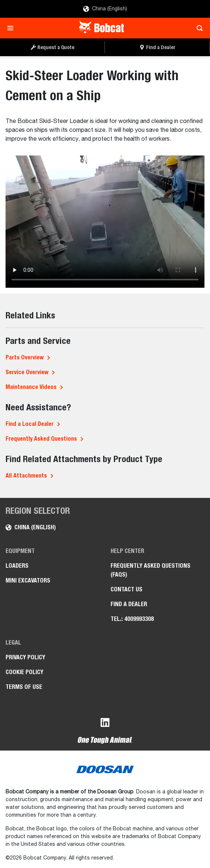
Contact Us (126, 589)
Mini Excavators (28, 580)
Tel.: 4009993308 (132, 619)
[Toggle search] (198, 28)
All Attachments (26, 476)
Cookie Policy (24, 672)
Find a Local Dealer (30, 424)
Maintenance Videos (31, 387)
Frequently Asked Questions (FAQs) (150, 570)
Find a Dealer (129, 604)
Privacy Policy (25, 657)
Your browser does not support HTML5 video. (105, 222)
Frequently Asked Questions (41, 439)
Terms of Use (24, 687)
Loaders (17, 566)
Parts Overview (25, 357)
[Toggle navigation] (12, 28)
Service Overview (27, 372)
